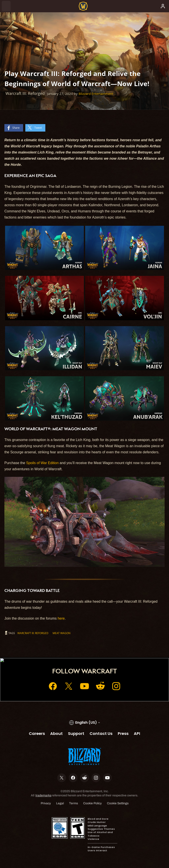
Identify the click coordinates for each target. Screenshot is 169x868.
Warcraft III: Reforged (33, 633)
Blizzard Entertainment (96, 94)
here (61, 618)
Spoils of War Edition (42, 463)
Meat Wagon (62, 633)
